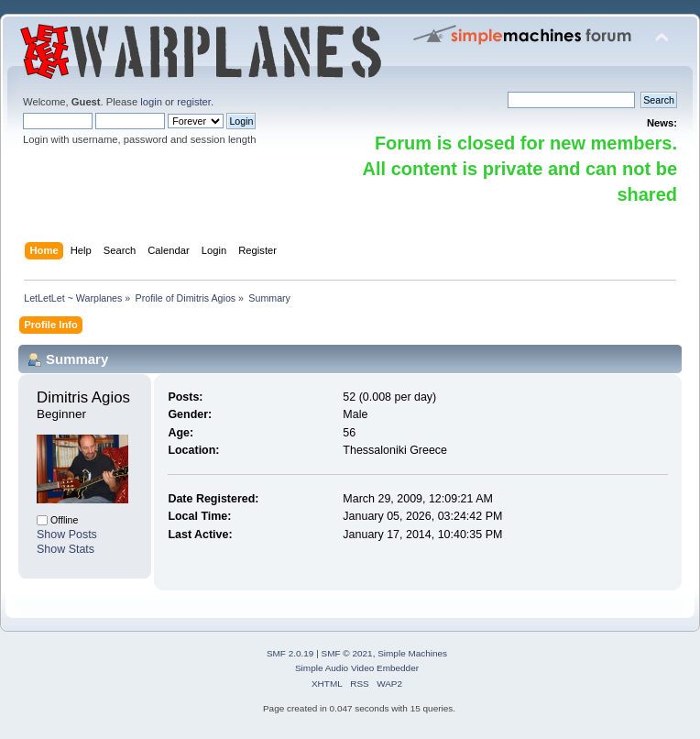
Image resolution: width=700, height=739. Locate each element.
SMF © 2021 (347, 653)
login (151, 102)
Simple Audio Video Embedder (357, 668)
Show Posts (67, 535)
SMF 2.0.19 (290, 653)
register (194, 102)
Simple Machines (412, 653)
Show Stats (66, 549)
